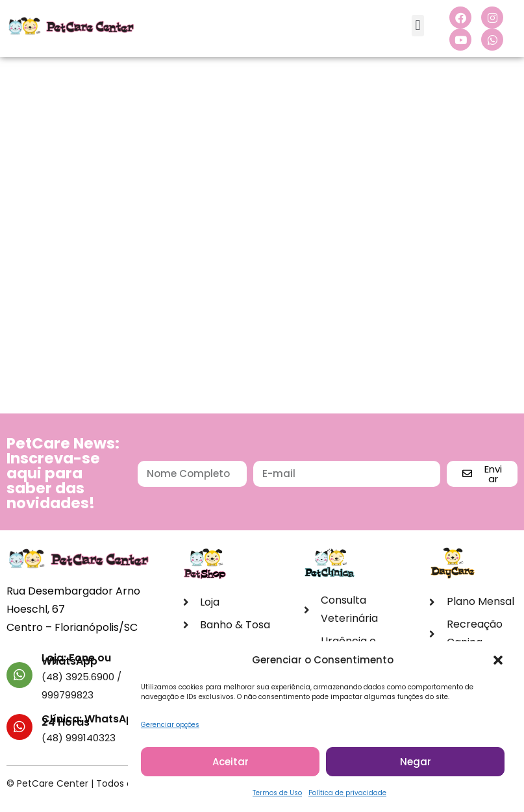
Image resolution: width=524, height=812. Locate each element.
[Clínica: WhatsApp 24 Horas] (19, 727)
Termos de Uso (277, 797)
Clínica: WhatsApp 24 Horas (91, 720)
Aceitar (231, 766)
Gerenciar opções (170, 729)
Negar (416, 766)
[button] (498, 664)
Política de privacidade (347, 797)
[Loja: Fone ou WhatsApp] (19, 675)
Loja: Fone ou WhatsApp (76, 659)
